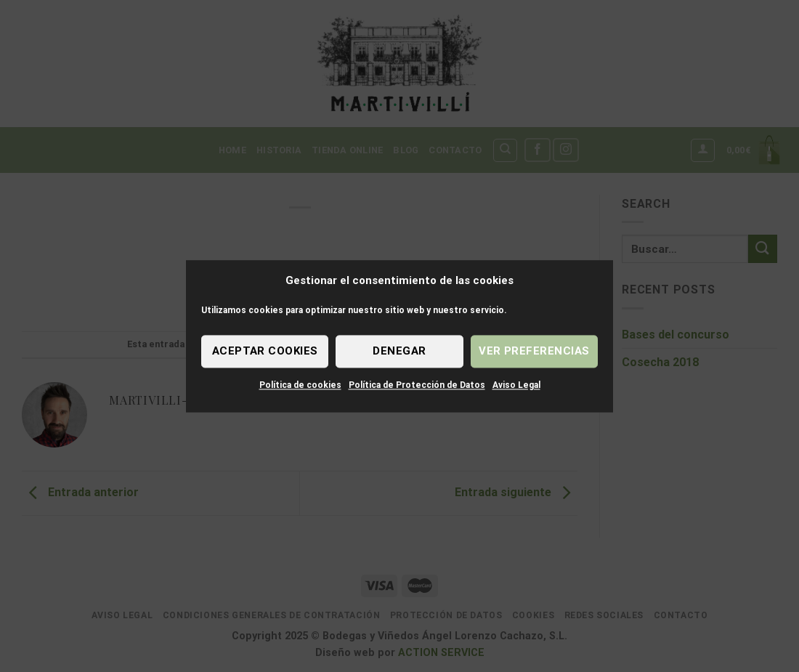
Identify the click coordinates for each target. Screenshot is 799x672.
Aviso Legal (516, 385)
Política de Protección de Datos (417, 385)
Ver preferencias (534, 351)
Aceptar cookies (265, 351)
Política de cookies (300, 385)
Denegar (399, 351)
